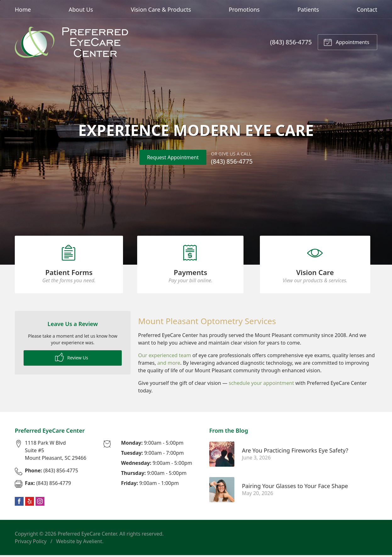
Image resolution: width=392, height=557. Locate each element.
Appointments (346, 42)
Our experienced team (165, 357)
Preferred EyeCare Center (87, 536)
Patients (308, 9)
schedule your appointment (261, 385)
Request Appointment (173, 157)
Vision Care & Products (161, 9)
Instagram (40, 503)
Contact (367, 9)
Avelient (92, 543)
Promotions (244, 9)
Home (23, 9)
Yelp (30, 503)
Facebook (19, 503)
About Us (81, 9)
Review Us (72, 359)
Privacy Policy (31, 543)
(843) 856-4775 (291, 42)
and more (169, 364)
